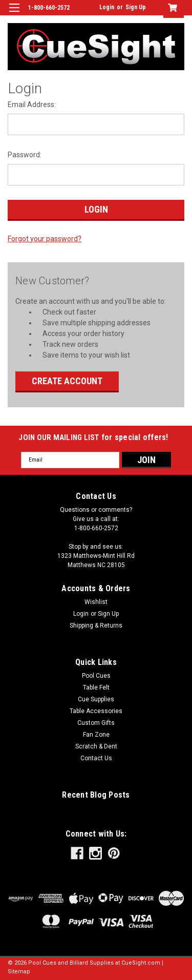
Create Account (67, 381)
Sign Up (136, 7)
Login (107, 7)
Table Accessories (96, 711)
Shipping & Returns (96, 625)
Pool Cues (96, 676)
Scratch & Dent (96, 746)
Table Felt (96, 687)
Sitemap (19, 972)
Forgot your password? (45, 239)
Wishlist (96, 602)
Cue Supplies (96, 699)
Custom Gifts (96, 723)
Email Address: (32, 105)
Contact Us (96, 758)
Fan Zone (96, 735)
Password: (25, 155)
